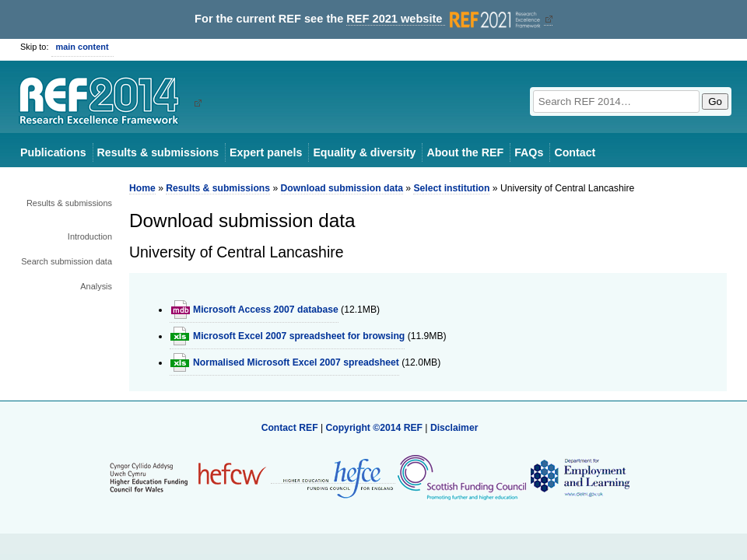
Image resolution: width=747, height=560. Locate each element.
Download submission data (342, 188)
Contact (575, 152)
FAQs (529, 152)
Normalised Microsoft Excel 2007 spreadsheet (296, 362)
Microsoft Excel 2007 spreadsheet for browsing (299, 336)
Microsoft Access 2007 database (266, 310)
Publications (53, 152)
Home (142, 188)
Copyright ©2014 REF (375, 428)
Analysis (96, 286)
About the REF (465, 152)
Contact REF (290, 428)
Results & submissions (158, 152)
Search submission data (67, 261)
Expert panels (266, 152)
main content (82, 47)
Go (715, 101)
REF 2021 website (445, 19)
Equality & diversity (364, 152)
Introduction (90, 236)
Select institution (451, 188)
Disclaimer (454, 428)
